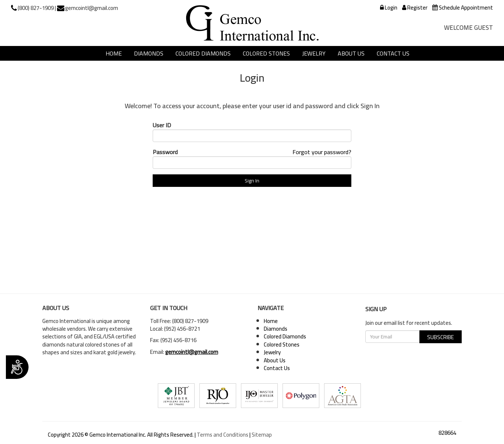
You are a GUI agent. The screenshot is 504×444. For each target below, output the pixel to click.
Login (389, 8)
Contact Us (393, 53)
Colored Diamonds (203, 53)
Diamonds (149, 53)
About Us (351, 53)
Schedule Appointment (463, 8)
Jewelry (314, 53)
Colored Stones (266, 53)
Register (415, 8)
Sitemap (262, 435)
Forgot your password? (322, 152)
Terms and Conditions (223, 435)
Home (114, 53)
